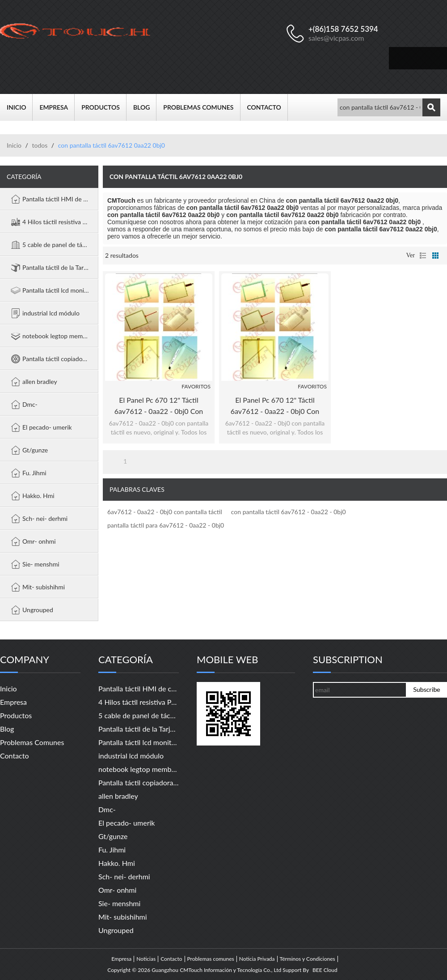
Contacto (268, 107)
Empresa (57, 107)
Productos (104, 107)
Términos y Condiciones (308, 959)
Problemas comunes (202, 107)
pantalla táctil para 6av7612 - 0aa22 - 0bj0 (166, 525)
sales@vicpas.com (336, 38)
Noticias (146, 959)
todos (40, 145)
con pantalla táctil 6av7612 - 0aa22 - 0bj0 (289, 512)
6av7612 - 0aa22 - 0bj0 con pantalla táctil (165, 512)
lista (423, 256)
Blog (145, 107)
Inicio (20, 107)
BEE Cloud (325, 970)
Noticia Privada (257, 959)
